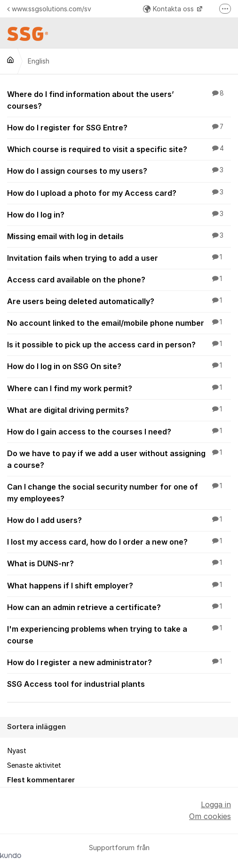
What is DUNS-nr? (119, 563)
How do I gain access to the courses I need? (119, 431)
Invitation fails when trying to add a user (119, 257)
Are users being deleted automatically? (119, 301)
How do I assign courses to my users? (119, 170)
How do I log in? (119, 214)
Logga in (216, 804)
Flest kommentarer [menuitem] (41, 780)
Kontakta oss (169, 9)
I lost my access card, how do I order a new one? (119, 541)
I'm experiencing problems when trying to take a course (119, 634)
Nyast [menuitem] (17, 751)
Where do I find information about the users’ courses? (119, 100)
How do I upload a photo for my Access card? (119, 193)
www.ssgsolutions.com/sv (49, 9)
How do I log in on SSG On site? (119, 366)
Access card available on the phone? (119, 279)
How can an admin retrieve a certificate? (119, 607)
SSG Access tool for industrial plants (119, 683)
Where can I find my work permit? (119, 388)
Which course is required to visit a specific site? (119, 149)
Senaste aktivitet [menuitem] (34, 765)
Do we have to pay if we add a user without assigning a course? (119, 459)
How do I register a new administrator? (119, 662)
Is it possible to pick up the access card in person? (119, 344)
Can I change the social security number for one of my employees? (119, 492)
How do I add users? (119, 520)
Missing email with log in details (119, 236)
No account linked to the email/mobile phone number (119, 322)
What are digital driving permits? (119, 410)
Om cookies (210, 816)
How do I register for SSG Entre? (119, 127)
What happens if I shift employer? (119, 585)
